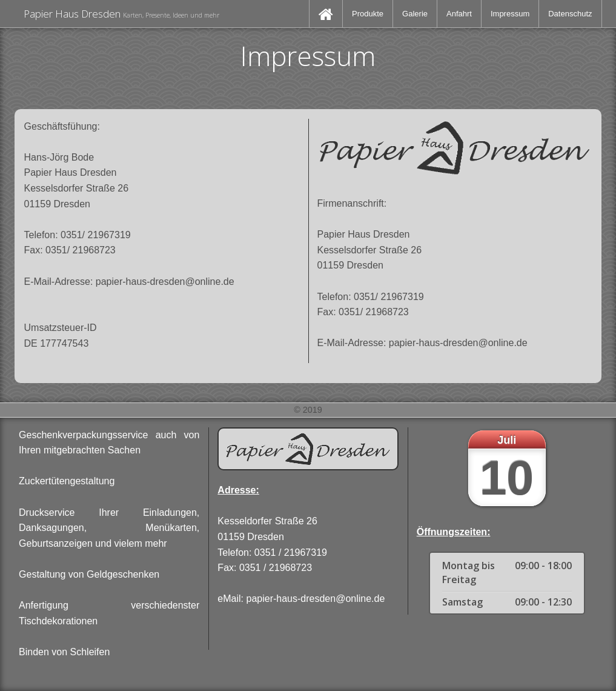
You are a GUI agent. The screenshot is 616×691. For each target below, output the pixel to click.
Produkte (368, 14)
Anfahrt (459, 14)
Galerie (415, 14)
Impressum (510, 14)
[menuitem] (326, 14)
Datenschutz (570, 14)
